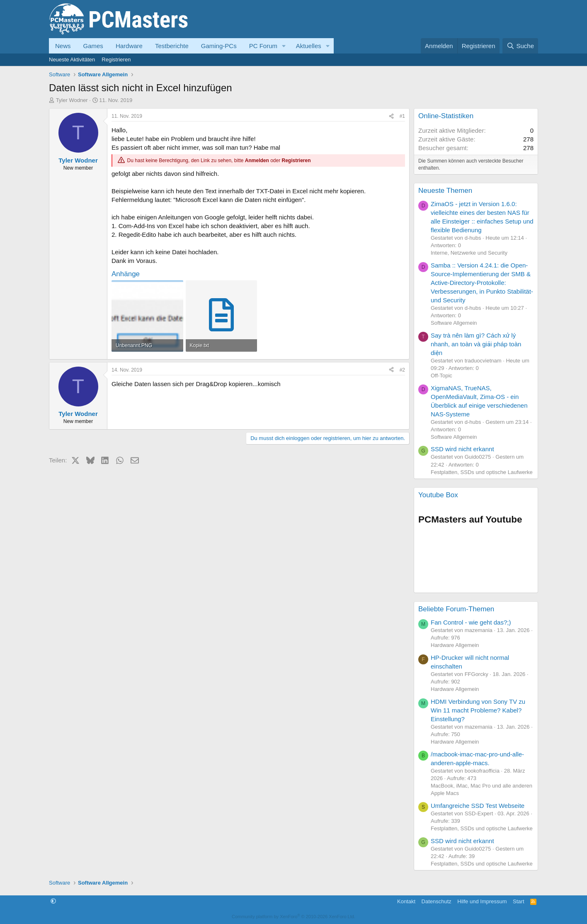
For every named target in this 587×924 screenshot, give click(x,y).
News (63, 46)
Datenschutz (437, 901)
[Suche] (520, 46)
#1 (402, 116)
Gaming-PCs (219, 46)
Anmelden (257, 160)
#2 (402, 370)
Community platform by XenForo (293, 917)
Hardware (129, 46)
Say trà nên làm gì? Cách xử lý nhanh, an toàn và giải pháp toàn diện (476, 344)
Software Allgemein (454, 323)
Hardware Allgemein (455, 645)
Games (93, 46)
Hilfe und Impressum (482, 901)
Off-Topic (441, 376)
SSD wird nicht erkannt (462, 449)
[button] (284, 46)
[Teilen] (391, 116)
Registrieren (116, 60)
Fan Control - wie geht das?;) (471, 622)
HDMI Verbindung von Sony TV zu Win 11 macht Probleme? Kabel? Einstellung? (478, 710)
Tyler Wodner (72, 100)
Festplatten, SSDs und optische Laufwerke (482, 472)
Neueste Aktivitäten (72, 60)
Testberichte (172, 46)
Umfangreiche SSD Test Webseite (478, 806)
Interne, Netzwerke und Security (469, 253)
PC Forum (263, 46)
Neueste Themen (445, 191)
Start (518, 901)
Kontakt (406, 901)
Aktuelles (309, 46)
